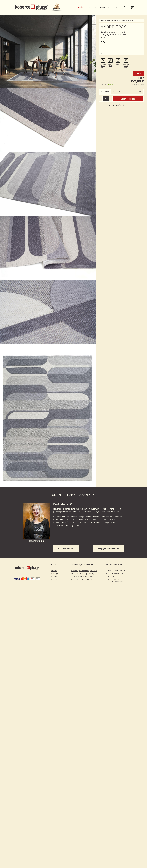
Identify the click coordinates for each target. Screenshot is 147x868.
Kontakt (111, 7)
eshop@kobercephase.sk (108, 549)
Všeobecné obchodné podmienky (82, 574)
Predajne (102, 7)
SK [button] (118, 7)
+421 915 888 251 (66, 549)
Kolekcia (81, 7)
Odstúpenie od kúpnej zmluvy (81, 579)
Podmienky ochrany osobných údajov (84, 571)
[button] (101, 53)
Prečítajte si (92, 7)
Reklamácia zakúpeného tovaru (82, 576)
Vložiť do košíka (128, 99)
